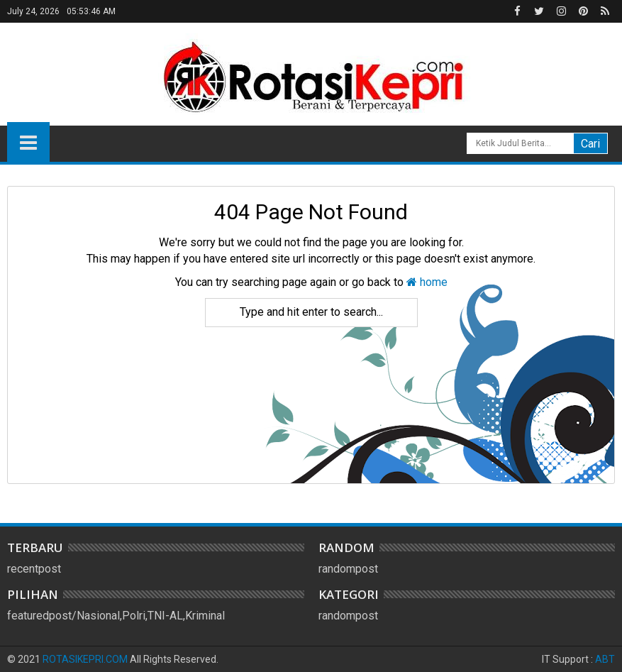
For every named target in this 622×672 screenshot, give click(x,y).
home (427, 282)
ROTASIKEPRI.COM (85, 659)
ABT (605, 659)
